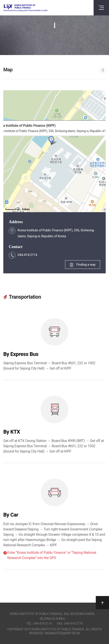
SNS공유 (103, 70)
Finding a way (86, 265)
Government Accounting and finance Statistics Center (26, 8)
